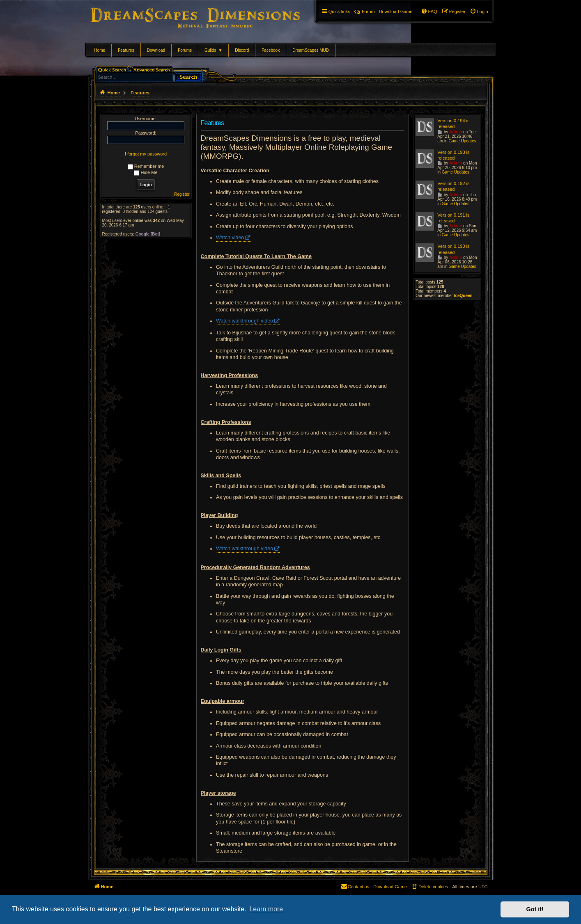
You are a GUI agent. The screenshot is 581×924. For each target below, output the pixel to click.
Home (100, 50)
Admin (456, 132)
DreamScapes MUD (311, 50)
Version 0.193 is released (453, 155)
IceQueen (463, 296)
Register (182, 194)
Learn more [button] (266, 909)
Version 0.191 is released (453, 218)
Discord (242, 50)
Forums (185, 50)
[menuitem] (479, 11)
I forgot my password (146, 154)
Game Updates (462, 141)
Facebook (271, 50)
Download (156, 50)
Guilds (213, 50)
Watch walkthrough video (245, 321)
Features (126, 50)
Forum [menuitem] (365, 11)
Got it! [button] (535, 909)
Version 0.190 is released (453, 249)
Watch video (230, 238)
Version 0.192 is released (453, 186)
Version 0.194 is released (453, 124)
